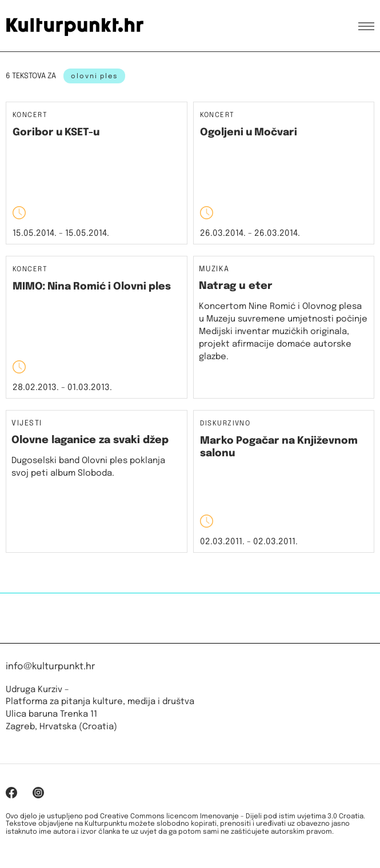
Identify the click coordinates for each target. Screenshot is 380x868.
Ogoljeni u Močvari (249, 132)
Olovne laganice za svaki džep (90, 440)
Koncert (30, 116)
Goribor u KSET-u (56, 132)
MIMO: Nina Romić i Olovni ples (92, 287)
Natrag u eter (236, 286)
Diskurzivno (225, 424)
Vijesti (27, 424)
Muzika (214, 270)
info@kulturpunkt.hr (50, 667)
